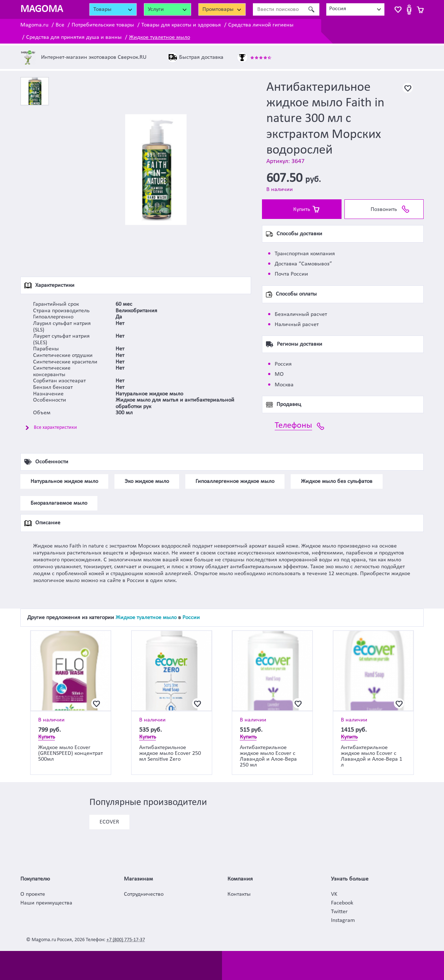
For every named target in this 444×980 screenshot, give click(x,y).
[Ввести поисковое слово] (278, 9)
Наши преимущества (46, 903)
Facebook (342, 903)
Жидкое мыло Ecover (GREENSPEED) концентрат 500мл (70, 753)
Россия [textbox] (338, 9)
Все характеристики (55, 428)
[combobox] (355, 9)
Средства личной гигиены (261, 25)
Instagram (343, 920)
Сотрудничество (144, 894)
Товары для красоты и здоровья (181, 25)
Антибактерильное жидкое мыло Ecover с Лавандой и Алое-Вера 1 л (372, 756)
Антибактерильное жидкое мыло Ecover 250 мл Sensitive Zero (170, 753)
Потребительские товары (103, 25)
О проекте (33, 894)
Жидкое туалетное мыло (160, 37)
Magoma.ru (34, 25)
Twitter (339, 912)
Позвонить (384, 210)
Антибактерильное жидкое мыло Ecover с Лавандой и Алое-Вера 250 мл (268, 756)
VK (334, 894)
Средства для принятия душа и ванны (74, 37)
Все (60, 25)
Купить (302, 210)
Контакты (239, 894)
